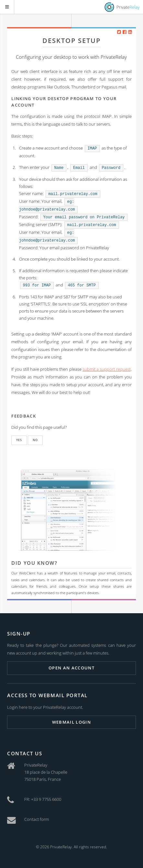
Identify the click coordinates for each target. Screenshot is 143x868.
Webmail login (71, 722)
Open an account (71, 668)
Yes (19, 440)
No (35, 440)
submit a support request (107, 369)
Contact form (37, 819)
